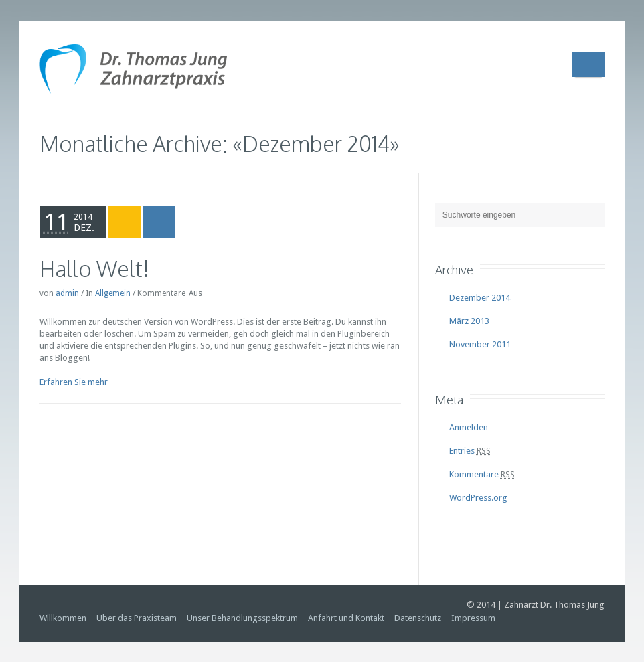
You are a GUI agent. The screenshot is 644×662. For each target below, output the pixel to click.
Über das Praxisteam (137, 618)
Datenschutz (418, 618)
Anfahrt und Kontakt (346, 618)
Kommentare (482, 474)
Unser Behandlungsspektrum (242, 618)
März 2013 (469, 321)
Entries (470, 451)
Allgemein (113, 293)
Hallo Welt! (94, 269)
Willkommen (63, 618)
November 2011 (480, 344)
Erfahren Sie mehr (74, 382)
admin (67, 293)
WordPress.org (478, 498)
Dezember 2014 (480, 298)
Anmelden (469, 427)
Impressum (473, 618)
